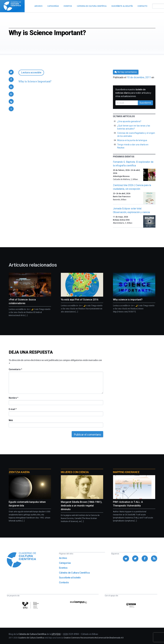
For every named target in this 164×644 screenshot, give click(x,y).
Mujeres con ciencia (75, 472)
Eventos (63, 568)
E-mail (13, 409)
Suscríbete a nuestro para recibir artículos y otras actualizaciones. (133, 93)
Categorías (65, 563)
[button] (11, 72)
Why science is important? (128, 300)
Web (11, 420)
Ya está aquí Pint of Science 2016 (80, 300)
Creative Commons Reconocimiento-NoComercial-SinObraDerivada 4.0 (94, 638)
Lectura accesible (31, 73)
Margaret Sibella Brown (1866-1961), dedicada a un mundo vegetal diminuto (81, 506)
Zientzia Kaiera (19, 472)
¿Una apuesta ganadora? (129, 121)
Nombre (13, 398)
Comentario (15, 369)
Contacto (64, 582)
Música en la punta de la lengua (132, 140)
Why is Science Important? (35, 81)
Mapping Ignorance (126, 472)
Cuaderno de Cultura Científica (31, 638)
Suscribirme (145, 103)
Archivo (63, 558)
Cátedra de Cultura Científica (74, 573)
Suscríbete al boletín (70, 578)
